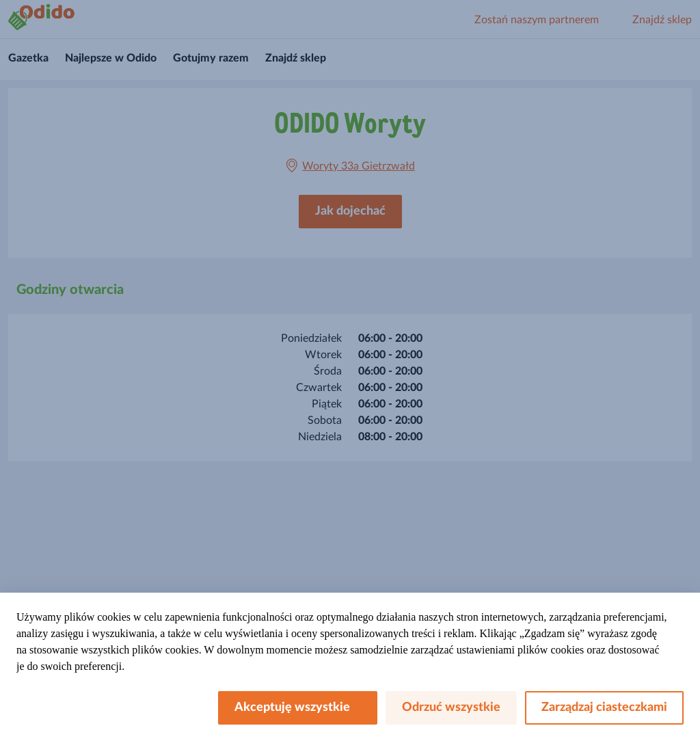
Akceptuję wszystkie (298, 708)
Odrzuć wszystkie (451, 708)
